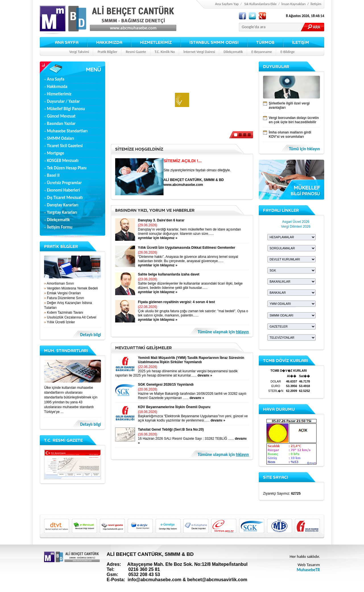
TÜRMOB (265, 42)
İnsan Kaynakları (294, 4)
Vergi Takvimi (79, 52)
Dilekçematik (233, 52)
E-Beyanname (262, 52)
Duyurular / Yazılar (63, 101)
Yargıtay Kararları (62, 212)
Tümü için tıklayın (304, 149)
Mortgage (55, 153)
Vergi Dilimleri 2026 (296, 227)
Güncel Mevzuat (61, 116)
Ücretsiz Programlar (64, 183)
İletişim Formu (60, 227)
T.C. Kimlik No (165, 52)
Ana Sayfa (56, 79)
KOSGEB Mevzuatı (63, 161)
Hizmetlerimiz (59, 94)
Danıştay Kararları (63, 205)
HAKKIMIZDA (109, 42)
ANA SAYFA (67, 42)
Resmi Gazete (136, 52)
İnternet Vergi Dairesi (199, 52)
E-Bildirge (288, 52)
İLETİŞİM (301, 42)
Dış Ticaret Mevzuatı (65, 198)
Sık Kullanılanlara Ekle (260, 4)
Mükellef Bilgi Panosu (66, 109)
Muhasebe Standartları (67, 131)
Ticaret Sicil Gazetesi (65, 146)
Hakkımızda (57, 87)
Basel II (53, 175)
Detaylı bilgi (91, 335)
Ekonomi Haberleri (63, 190)
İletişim (316, 4)
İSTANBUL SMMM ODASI (214, 42)
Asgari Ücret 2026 (296, 222)
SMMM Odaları (61, 138)
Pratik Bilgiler (107, 52)
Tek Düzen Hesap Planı (67, 168)
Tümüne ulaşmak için (223, 332)
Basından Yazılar (61, 124)
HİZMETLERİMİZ (156, 42)
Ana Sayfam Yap (227, 4)
